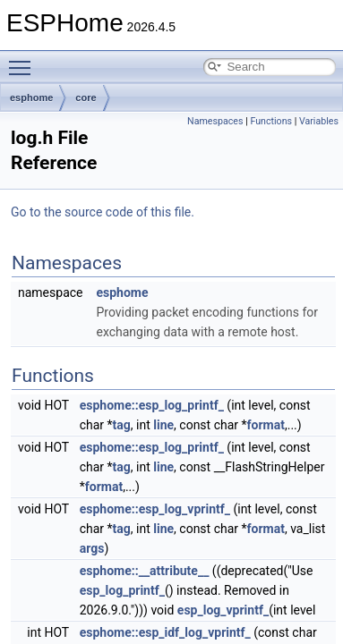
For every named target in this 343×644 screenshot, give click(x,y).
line (163, 425)
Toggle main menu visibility (24, 60)
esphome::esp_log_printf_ (152, 405)
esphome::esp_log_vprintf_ (155, 509)
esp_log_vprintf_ (223, 610)
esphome (31, 97)
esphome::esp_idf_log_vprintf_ (165, 632)
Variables (319, 121)
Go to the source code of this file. (103, 212)
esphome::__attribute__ (145, 571)
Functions (271, 121)
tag (122, 425)
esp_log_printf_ (122, 590)
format (266, 425)
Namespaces (215, 121)
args (92, 548)
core (86, 97)
